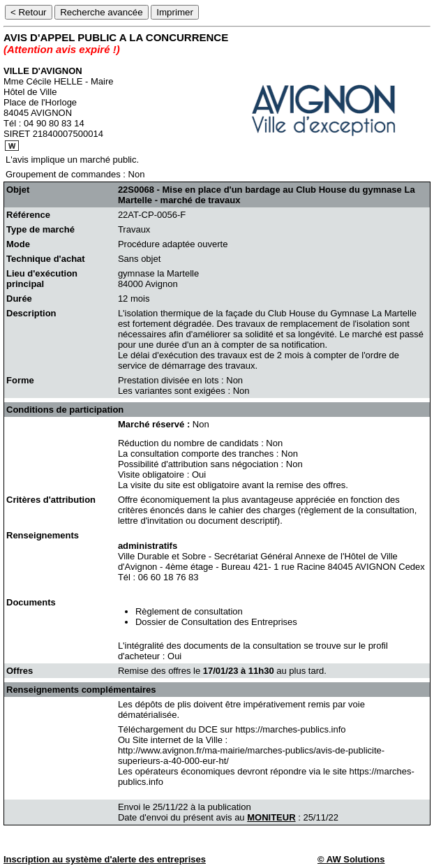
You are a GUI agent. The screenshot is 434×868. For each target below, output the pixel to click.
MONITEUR (271, 817)
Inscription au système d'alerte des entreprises (105, 859)
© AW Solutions (351, 859)
